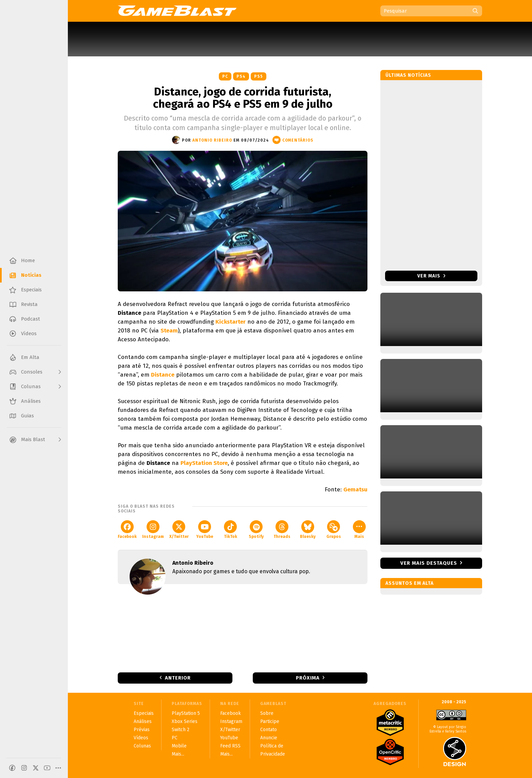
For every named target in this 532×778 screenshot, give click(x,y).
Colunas (142, 746)
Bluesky (308, 530)
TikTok (231, 530)
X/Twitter (179, 530)
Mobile (179, 746)
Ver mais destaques (429, 563)
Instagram (153, 530)
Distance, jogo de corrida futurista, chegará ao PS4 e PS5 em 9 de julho (243, 98)
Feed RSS (230, 746)
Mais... (178, 754)
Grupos (334, 530)
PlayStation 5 (186, 713)
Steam (169, 331)
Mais (359, 530)
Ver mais (431, 276)
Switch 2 (180, 730)
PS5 (259, 76)
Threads (282, 530)
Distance (163, 375)
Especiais (144, 713)
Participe (270, 721)
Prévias (142, 730)
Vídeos (141, 738)
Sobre (267, 713)
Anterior (178, 678)
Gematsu (355, 490)
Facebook (127, 530)
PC (225, 76)
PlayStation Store (204, 463)
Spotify (256, 530)
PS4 (241, 76)
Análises (143, 721)
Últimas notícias (408, 75)
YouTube (205, 530)
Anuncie (269, 738)
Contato (269, 730)
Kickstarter (231, 322)
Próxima (308, 678)
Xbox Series (185, 721)
